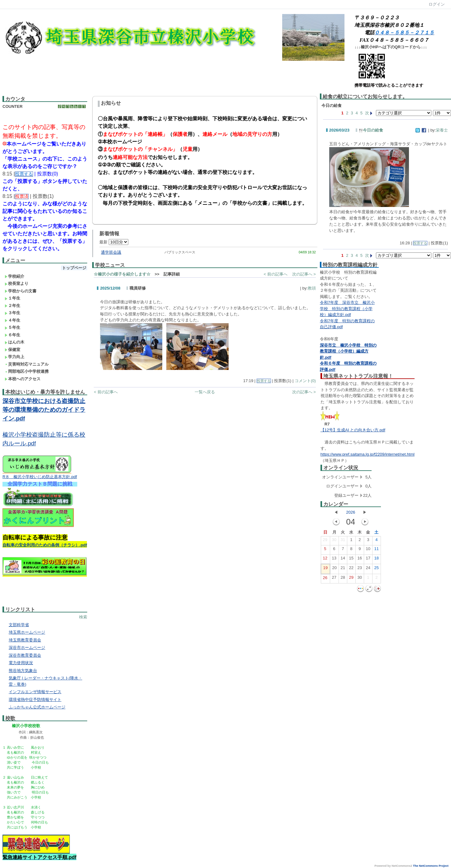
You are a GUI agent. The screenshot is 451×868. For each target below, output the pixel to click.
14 (343, 559)
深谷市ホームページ (27, 647)
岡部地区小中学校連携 (27, 371)
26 (325, 579)
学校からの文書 (21, 291)
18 (377, 559)
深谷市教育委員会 (25, 655)
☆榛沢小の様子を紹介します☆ (122, 274)
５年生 (12, 327)
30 (334, 541)
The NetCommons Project (431, 866)
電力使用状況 (21, 663)
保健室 (12, 350)
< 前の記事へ (275, 274)
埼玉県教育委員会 (25, 640)
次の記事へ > (304, 274)
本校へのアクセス (23, 379)
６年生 (12, 335)
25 (377, 569)
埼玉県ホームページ (27, 632)
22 (351, 569)
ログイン (437, 4)
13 (334, 559)
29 (325, 541)
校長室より (17, 283)
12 (325, 559)
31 (343, 541)
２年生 (12, 306)
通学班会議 (111, 252)
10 (368, 550)
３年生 (12, 313)
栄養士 (442, 130)
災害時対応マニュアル (27, 364)
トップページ (74, 268)
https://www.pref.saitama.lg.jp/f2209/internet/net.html (368, 454)
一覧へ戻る (205, 392)
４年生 (12, 320)
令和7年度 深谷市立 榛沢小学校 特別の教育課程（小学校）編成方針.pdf (347, 309)
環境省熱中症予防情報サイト (35, 700)
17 (368, 559)
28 (343, 579)
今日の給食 (371, 130)
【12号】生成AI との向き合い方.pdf (353, 430)
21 (343, 569)
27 (334, 579)
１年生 (12, 298)
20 (335, 569)
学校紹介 (14, 276)
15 (351, 559)
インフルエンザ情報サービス (35, 692)
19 (325, 569)
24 (368, 569)
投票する (264, 381)
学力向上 (14, 357)
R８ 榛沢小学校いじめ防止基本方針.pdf (40, 477)
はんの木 (14, 342)
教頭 (312, 288)
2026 (351, 512)
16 (360, 559)
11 (377, 550)
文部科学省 (19, 625)
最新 (114, 242)
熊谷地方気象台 (23, 671)
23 (360, 569)
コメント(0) (305, 381)
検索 (83, 617)
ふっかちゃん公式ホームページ (37, 707)
